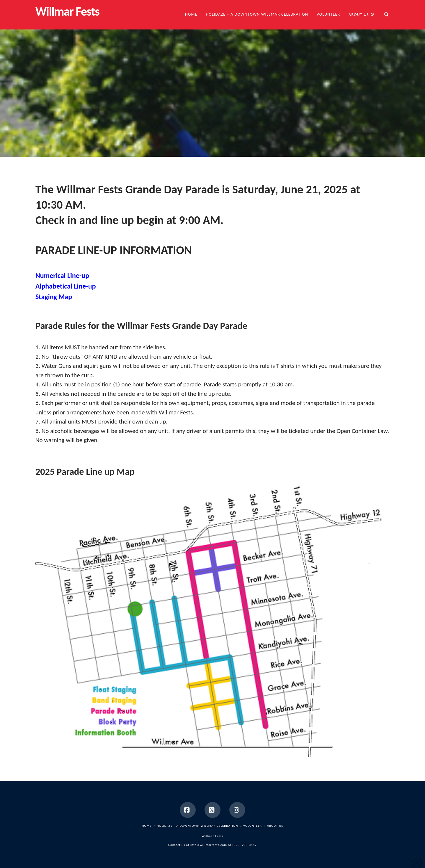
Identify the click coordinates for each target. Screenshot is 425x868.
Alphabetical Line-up (66, 286)
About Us (275, 826)
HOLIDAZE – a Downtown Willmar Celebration (197, 826)
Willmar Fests (67, 11)
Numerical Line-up (62, 275)
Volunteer (252, 826)
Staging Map (54, 297)
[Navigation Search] (384, 15)
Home (147, 826)
